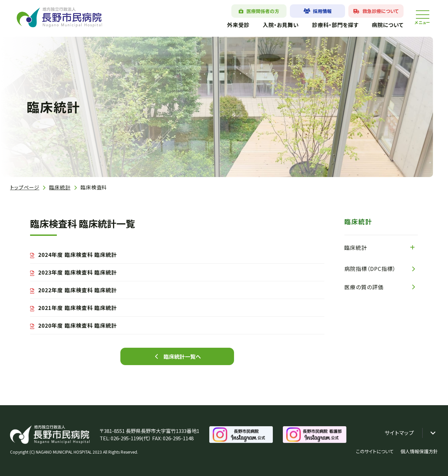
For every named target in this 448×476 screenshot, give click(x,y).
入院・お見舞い (281, 25)
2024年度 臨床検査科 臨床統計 (78, 255)
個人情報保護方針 (419, 451)
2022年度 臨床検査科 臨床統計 (78, 290)
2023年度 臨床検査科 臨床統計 (78, 272)
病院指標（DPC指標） (370, 269)
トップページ (25, 187)
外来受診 (238, 25)
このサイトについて (375, 451)
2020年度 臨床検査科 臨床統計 (78, 325)
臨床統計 (60, 187)
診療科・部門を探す (335, 25)
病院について (388, 25)
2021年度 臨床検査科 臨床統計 (78, 308)
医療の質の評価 (364, 287)
